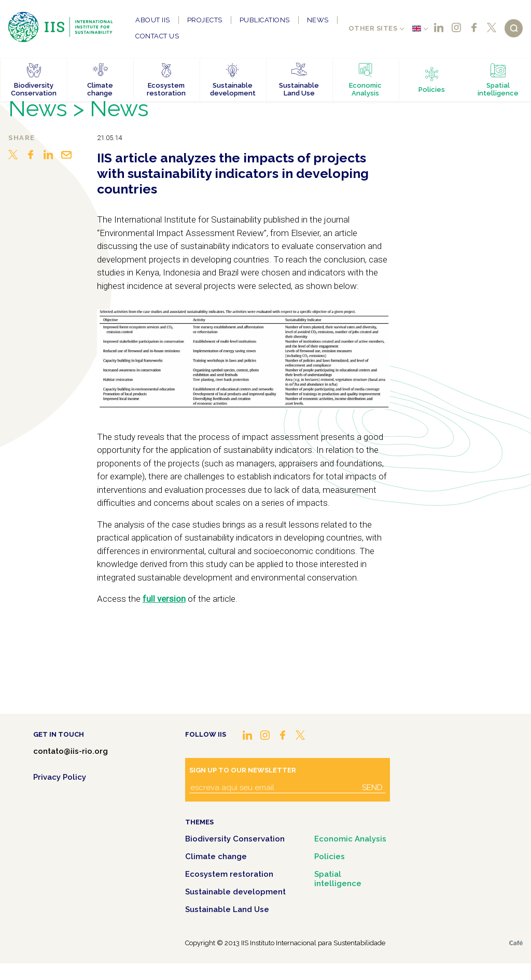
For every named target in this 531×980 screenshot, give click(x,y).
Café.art (516, 943)
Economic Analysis (350, 839)
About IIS (153, 20)
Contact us (157, 36)
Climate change (216, 857)
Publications (265, 20)
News (318, 20)
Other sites (373, 28)
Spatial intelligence (338, 879)
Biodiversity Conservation (235, 839)
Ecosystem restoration (229, 874)
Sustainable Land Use (227, 909)
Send (372, 788)
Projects (205, 20)
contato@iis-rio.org (71, 751)
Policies (330, 857)
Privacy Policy (60, 777)
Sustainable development (235, 892)
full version (164, 599)
